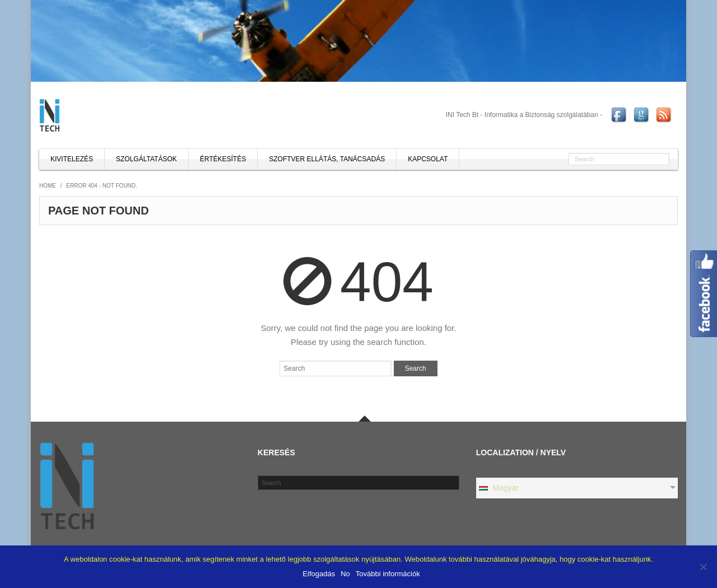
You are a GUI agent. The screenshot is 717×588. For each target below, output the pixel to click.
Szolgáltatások (146, 159)
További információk (388, 574)
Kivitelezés (72, 159)
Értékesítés (223, 159)
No (345, 574)
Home (48, 186)
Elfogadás (319, 574)
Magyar (499, 488)
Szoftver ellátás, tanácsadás (327, 159)
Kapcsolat (428, 159)
